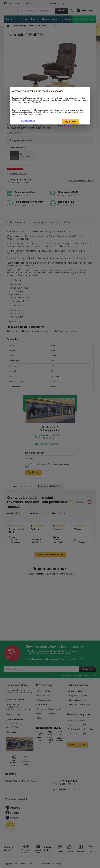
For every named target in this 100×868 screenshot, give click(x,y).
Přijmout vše (71, 122)
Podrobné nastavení (28, 121)
